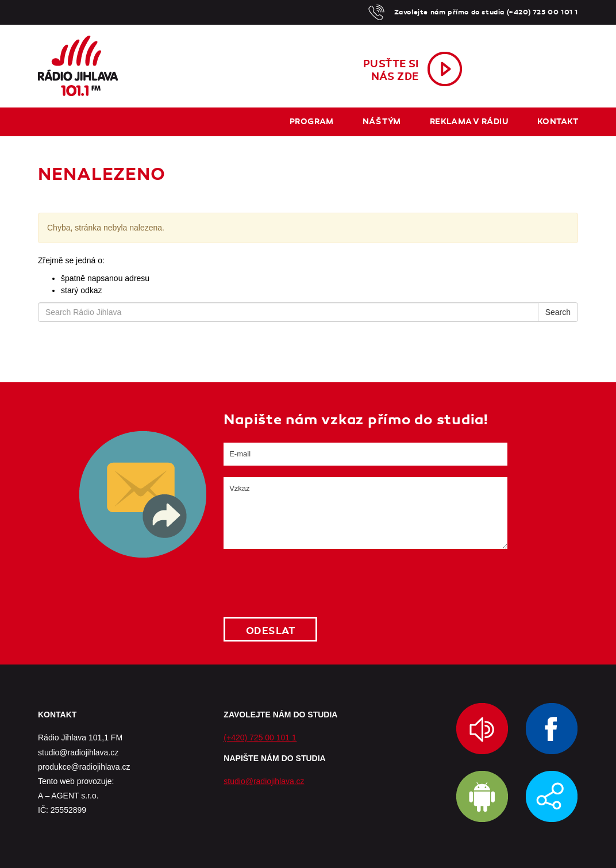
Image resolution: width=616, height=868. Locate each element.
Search (558, 312)
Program (312, 122)
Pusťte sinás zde (391, 70)
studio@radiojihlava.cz (264, 781)
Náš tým (382, 122)
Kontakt (558, 122)
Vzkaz (365, 513)
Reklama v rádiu (469, 122)
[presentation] (311, 583)
